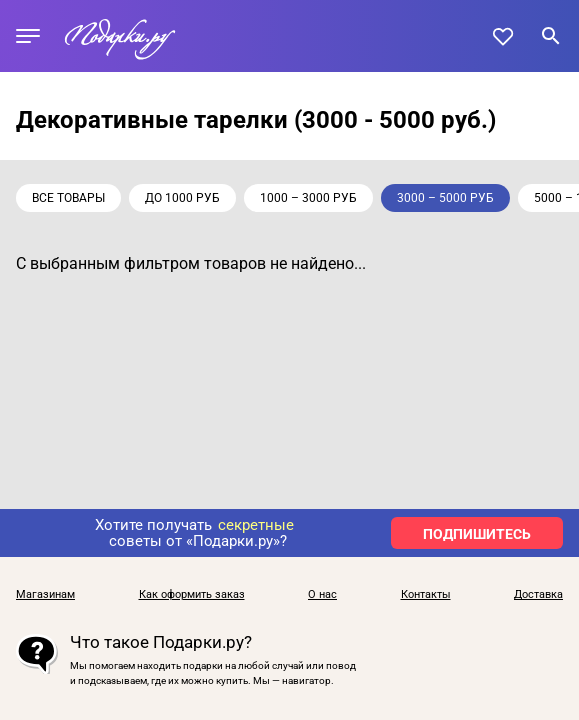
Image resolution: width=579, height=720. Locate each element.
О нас (322, 595)
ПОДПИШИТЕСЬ (477, 534)
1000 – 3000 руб (308, 198)
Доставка (538, 595)
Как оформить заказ (192, 595)
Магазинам (45, 595)
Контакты (426, 595)
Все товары (68, 198)
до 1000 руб (182, 198)
